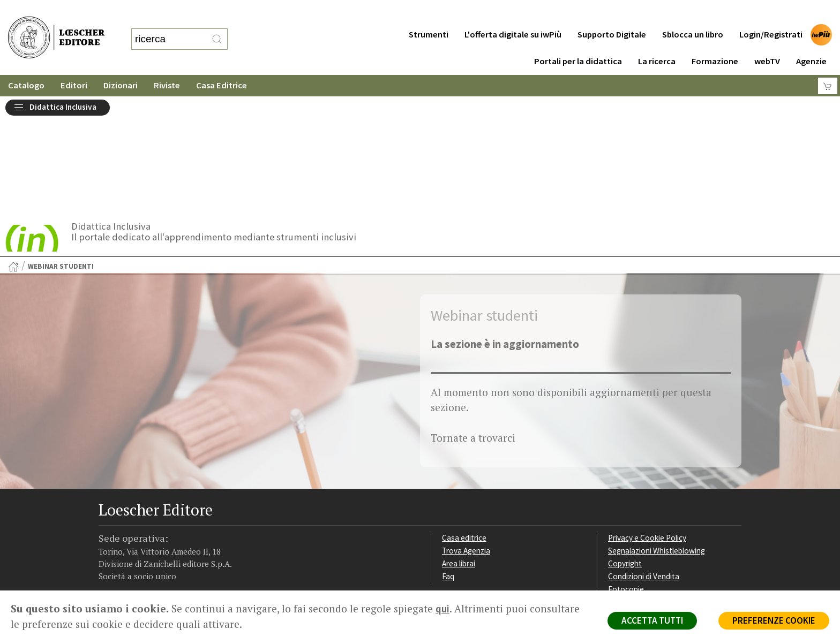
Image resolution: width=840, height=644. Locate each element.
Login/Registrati (771, 13)
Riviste (167, 64)
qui (442, 609)
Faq (448, 460)
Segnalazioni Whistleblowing (657, 434)
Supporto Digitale (612, 13)
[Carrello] (828, 65)
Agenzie (811, 40)
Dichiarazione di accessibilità (657, 485)
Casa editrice (464, 422)
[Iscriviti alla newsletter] (183, 522)
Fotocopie (626, 473)
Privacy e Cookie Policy (647, 422)
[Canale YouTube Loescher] (164, 523)
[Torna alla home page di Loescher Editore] (56, 26)
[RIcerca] (217, 28)
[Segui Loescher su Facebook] (108, 523)
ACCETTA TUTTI (652, 620)
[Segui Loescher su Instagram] (127, 523)
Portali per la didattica (578, 40)
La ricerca (657, 40)
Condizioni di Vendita (644, 460)
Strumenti (429, 13)
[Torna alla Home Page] (13, 150)
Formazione (715, 40)
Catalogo (26, 64)
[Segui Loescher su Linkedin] (145, 523)
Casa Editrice (222, 64)
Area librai (459, 447)
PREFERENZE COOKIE (774, 620)
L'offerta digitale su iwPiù (513, 13)
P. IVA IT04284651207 (135, 566)
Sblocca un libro (693, 13)
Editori (74, 64)
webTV (767, 40)
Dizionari (121, 64)
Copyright (625, 447)
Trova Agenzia (466, 434)
